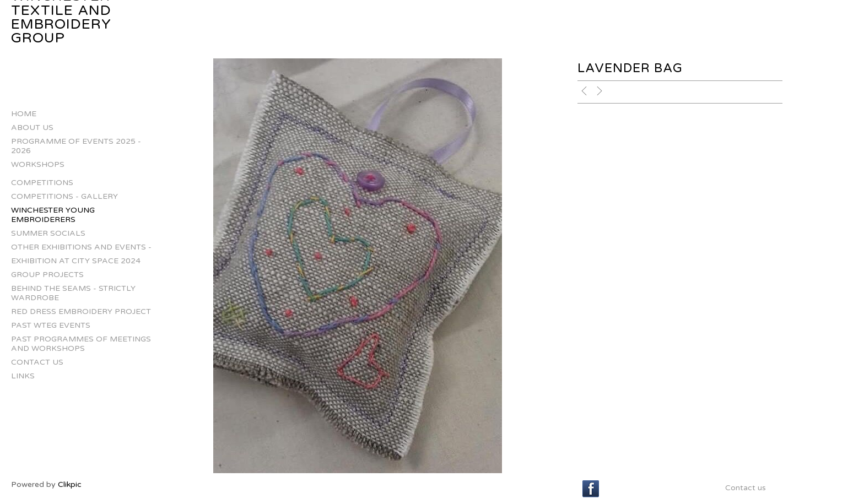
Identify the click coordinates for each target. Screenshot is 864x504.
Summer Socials (48, 233)
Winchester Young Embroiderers (53, 215)
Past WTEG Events (51, 325)
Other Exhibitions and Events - (81, 247)
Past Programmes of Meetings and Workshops (81, 344)
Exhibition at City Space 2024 (76, 261)
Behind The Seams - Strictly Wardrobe (73, 293)
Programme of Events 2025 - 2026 (76, 146)
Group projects (47, 275)
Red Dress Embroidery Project (81, 311)
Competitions (42, 183)
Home (24, 114)
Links (23, 376)
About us (32, 128)
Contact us (37, 362)
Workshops (38, 164)
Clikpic (70, 484)
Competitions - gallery (64, 196)
